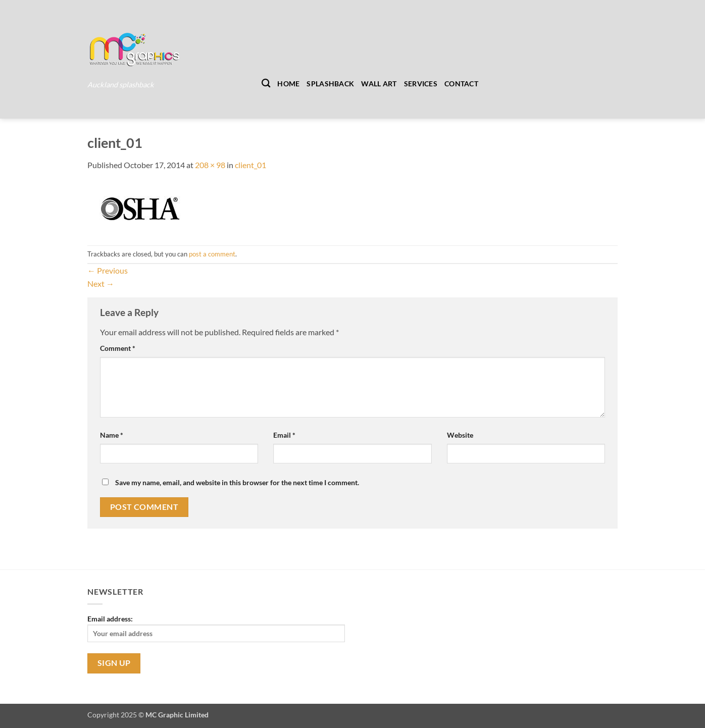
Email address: (216, 628)
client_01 (250, 165)
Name (112, 435)
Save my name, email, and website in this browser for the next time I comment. (237, 482)
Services (421, 84)
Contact (461, 84)
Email (284, 435)
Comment (118, 348)
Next (101, 283)
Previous (108, 270)
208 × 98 (210, 165)
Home (288, 84)
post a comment (212, 254)
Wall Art (379, 84)
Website (460, 435)
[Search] (266, 84)
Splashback (330, 84)
